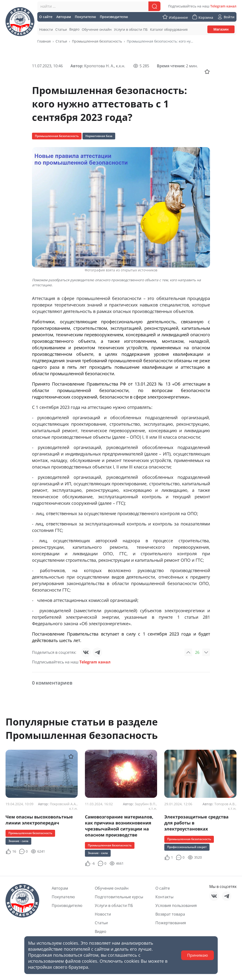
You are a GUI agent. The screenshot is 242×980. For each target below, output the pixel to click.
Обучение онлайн (112, 888)
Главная (44, 41)
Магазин (221, 29)
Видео (101, 931)
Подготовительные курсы (119, 897)
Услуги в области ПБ (114, 905)
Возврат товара (170, 914)
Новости (103, 914)
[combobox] (99, 6)
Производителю (67, 905)
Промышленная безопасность (97, 41)
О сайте (163, 888)
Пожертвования (171, 923)
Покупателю (63, 897)
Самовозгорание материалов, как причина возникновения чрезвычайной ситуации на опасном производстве (119, 826)
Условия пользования (176, 905)
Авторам (60, 888)
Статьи (61, 41)
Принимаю (197, 955)
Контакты (164, 897)
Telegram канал (223, 6)
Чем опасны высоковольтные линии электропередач (39, 820)
